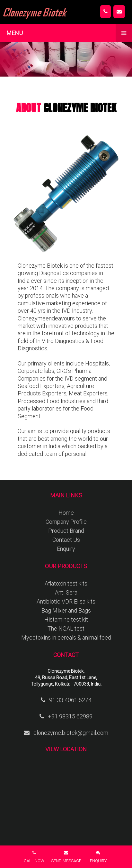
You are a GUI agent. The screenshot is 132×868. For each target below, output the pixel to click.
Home (66, 513)
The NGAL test (66, 628)
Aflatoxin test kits (66, 583)
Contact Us (66, 540)
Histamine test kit (66, 619)
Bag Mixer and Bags (66, 610)
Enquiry (66, 549)
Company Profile (66, 522)
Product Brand (66, 531)
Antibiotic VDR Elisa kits (66, 601)
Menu (69, 33)
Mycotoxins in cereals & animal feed (66, 637)
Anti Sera (66, 592)
